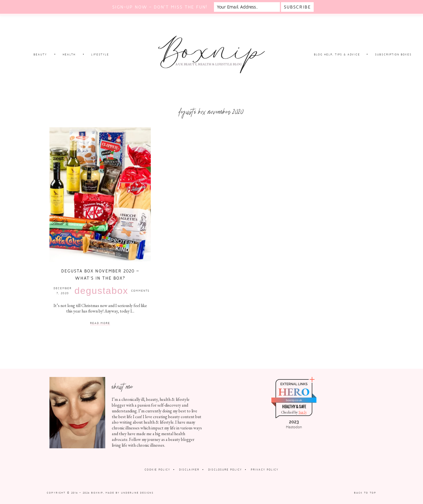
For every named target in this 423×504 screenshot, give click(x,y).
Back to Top (365, 493)
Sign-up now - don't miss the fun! (160, 7)
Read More (100, 323)
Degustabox (101, 291)
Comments (140, 291)
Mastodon (294, 427)
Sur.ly (303, 412)
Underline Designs (137, 493)
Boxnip (97, 493)
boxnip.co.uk (294, 400)
